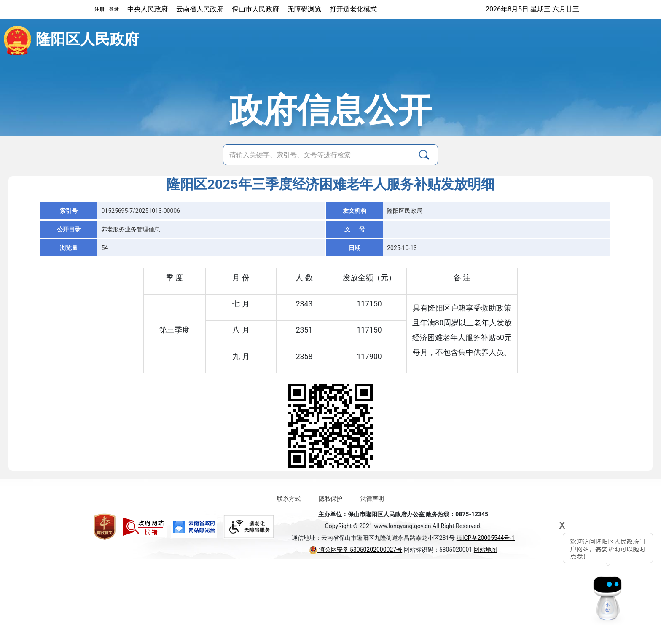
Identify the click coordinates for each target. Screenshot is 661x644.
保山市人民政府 (255, 9)
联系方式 (289, 499)
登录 (114, 9)
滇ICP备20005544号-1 (486, 538)
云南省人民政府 (200, 9)
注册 (99, 9)
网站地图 (486, 550)
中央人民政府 (148, 9)
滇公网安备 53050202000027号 (356, 550)
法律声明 (372, 499)
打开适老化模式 (353, 9)
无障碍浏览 (304, 9)
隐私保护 (330, 499)
